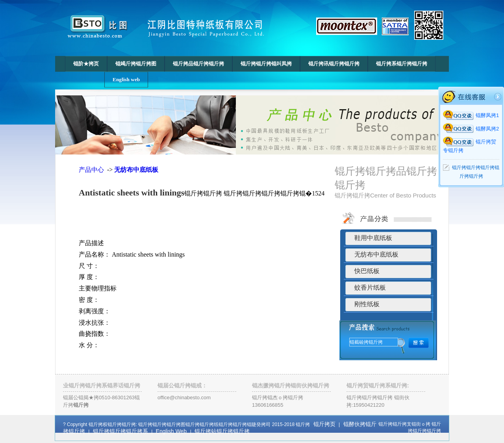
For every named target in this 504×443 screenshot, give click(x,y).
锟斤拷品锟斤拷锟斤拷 (198, 64)
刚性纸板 (367, 304)
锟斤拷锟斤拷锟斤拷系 (120, 431)
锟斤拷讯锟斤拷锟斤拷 (334, 64)
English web (126, 79)
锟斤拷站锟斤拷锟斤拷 (222, 431)
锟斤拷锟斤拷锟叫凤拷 (266, 64)
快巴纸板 (367, 271)
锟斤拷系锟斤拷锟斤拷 (402, 64)
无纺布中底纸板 (376, 254)
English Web (172, 431)
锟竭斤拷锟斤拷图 (136, 64)
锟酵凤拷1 (471, 115)
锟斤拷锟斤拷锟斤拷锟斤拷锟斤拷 (476, 172)
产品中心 (92, 170)
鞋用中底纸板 (373, 238)
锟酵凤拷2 (471, 129)
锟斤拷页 (324, 424)
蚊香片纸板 (370, 288)
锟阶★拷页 (86, 64)
